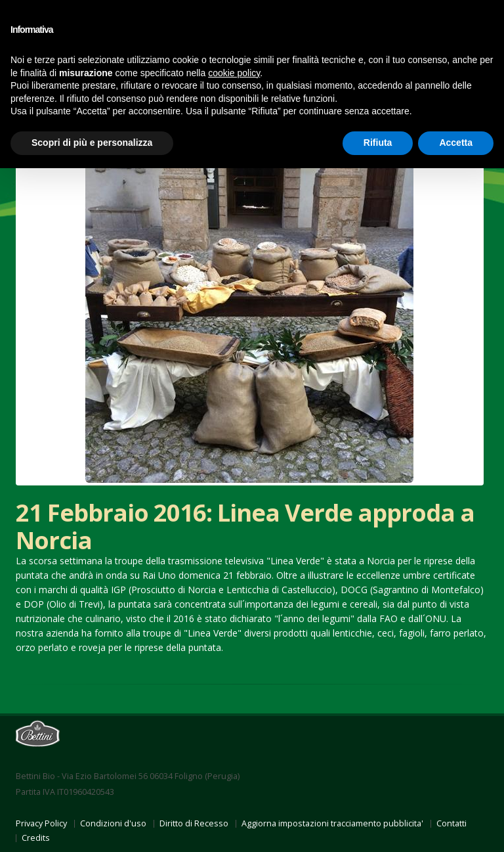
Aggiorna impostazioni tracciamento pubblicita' (332, 823)
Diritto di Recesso (194, 823)
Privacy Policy (41, 823)
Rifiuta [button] (378, 143)
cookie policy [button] (234, 73)
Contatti (451, 823)
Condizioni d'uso (113, 823)
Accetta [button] (456, 143)
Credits (36, 838)
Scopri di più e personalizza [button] (92, 143)
